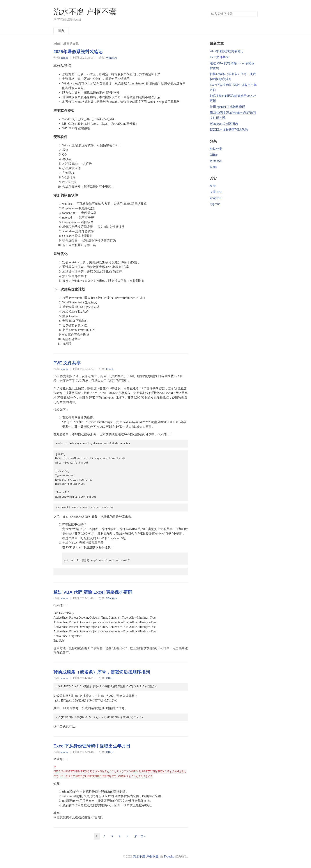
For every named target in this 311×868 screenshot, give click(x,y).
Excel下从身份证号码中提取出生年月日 (92, 746)
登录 (213, 186)
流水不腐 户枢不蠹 (85, 12)
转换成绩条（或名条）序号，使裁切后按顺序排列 (102, 672)
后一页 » (140, 836)
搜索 (254, 14)
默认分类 (216, 149)
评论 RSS (216, 198)
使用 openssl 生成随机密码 (227, 107)
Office (110, 678)
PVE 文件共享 (67, 363)
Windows (111, 58)
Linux (109, 369)
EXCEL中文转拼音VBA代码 (229, 130)
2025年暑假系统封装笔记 (78, 52)
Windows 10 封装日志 (224, 124)
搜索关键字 (210, 11)
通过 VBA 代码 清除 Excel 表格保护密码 (93, 592)
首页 (61, 31)
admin (64, 58)
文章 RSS (216, 192)
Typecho (215, 204)
